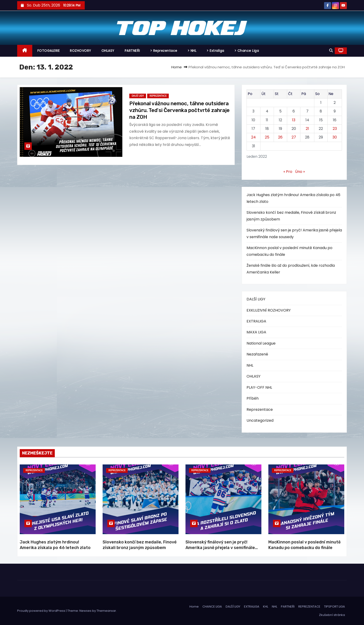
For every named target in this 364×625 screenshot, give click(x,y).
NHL (250, 365)
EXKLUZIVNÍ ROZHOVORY (269, 310)
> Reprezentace (164, 51)
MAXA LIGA (256, 332)
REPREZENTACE (309, 607)
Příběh (253, 398)
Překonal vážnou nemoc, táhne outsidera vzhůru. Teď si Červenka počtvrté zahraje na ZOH (179, 110)
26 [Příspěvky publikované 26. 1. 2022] (280, 137)
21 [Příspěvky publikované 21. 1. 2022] (307, 129)
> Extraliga (215, 51)
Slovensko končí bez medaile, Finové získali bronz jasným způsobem (140, 545)
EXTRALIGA (256, 321)
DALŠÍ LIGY (138, 96)
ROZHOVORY (81, 51)
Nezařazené (257, 354)
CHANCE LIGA (212, 607)
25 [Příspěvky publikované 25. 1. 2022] (267, 137)
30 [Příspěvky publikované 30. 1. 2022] (335, 137)
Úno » (300, 172)
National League (261, 343)
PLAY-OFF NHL (259, 387)
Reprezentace (158, 96)
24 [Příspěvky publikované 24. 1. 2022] (253, 137)
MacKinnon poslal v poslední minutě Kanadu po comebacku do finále (304, 545)
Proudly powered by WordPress (42, 611)
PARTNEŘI (132, 51)
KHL (266, 607)
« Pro (288, 172)
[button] (331, 51)
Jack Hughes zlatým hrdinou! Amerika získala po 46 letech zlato (55, 545)
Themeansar (106, 611)
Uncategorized (260, 420)
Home (177, 67)
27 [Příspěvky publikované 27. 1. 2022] (294, 137)
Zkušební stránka (332, 615)
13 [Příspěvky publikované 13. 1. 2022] (294, 120)
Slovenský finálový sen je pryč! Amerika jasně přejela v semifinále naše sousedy (220, 548)
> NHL (192, 51)
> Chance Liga (247, 51)
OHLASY (108, 51)
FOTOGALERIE (49, 51)
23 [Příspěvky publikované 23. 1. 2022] (335, 129)
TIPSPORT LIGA (335, 607)
